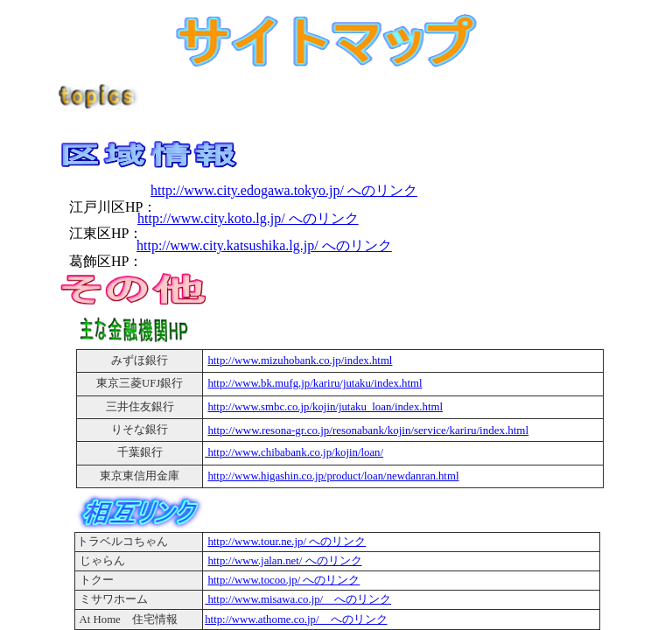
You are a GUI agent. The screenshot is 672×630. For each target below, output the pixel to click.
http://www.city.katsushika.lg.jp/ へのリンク (264, 245)
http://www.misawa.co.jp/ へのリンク (298, 599)
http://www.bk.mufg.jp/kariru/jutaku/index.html (315, 383)
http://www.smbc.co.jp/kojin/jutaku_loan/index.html (325, 407)
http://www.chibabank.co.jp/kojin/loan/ (294, 452)
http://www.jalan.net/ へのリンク (284, 561)
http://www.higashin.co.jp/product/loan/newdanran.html (333, 476)
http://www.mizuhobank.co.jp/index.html (300, 360)
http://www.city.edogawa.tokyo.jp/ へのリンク (284, 190)
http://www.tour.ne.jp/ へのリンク (287, 542)
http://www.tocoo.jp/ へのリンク (283, 580)
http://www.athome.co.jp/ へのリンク (296, 619)
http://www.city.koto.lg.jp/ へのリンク (248, 218)
